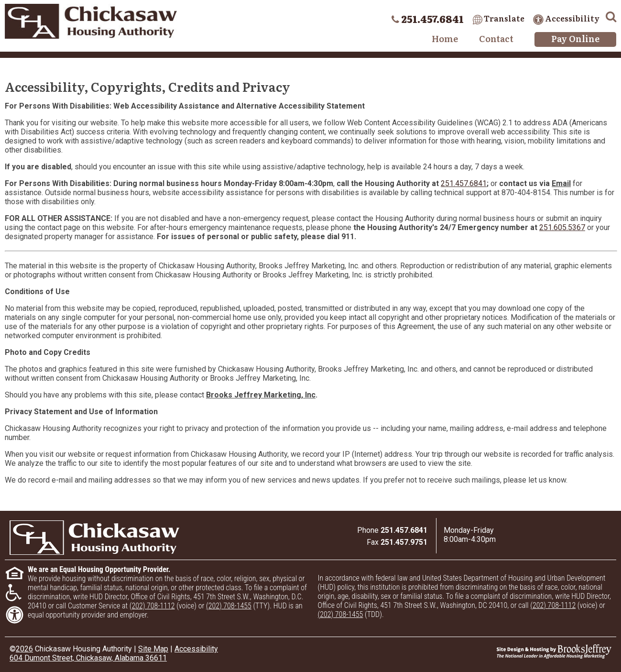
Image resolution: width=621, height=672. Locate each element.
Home (445, 39)
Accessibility (566, 18)
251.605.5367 (562, 227)
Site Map (153, 649)
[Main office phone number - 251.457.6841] (404, 530)
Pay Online (575, 39)
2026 (24, 649)
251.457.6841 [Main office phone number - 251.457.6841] (432, 19)
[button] (611, 16)
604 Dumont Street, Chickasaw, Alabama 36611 (88, 658)
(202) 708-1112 (152, 606)
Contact (496, 39)
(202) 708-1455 (229, 606)
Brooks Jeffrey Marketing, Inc (261, 395)
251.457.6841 (464, 183)
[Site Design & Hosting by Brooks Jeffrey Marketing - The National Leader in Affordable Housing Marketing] (536, 651)
